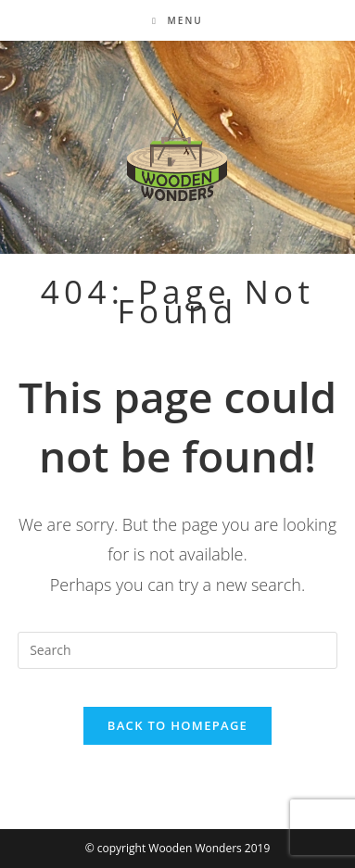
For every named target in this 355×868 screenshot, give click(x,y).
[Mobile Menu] (177, 20)
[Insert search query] (177, 650)
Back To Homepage (177, 725)
